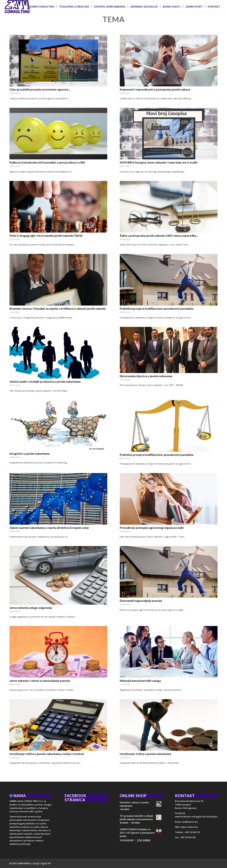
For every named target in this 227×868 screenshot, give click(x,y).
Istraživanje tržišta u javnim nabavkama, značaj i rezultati (47, 754)
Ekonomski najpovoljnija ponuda (141, 601)
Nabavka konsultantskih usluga (140, 681)
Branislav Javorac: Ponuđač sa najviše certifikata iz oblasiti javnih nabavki (58, 309)
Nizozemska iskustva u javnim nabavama (146, 376)
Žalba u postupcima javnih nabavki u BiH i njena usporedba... (159, 236)
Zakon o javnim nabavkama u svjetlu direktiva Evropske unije (49, 528)
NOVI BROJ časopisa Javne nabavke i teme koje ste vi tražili (159, 162)
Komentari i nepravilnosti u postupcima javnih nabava (155, 89)
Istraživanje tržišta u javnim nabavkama (145, 754)
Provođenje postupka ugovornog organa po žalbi (152, 528)
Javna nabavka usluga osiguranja (31, 608)
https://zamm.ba (189, 827)
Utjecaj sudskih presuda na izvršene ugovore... (40, 89)
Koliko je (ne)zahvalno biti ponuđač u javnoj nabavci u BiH (47, 162)
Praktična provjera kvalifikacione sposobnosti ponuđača (157, 309)
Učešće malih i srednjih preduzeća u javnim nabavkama (45, 382)
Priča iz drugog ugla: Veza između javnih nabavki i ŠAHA (46, 236)
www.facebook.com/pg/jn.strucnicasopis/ (197, 816)
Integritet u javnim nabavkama (30, 454)
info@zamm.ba (189, 822)
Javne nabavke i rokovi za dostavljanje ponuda (40, 681)
